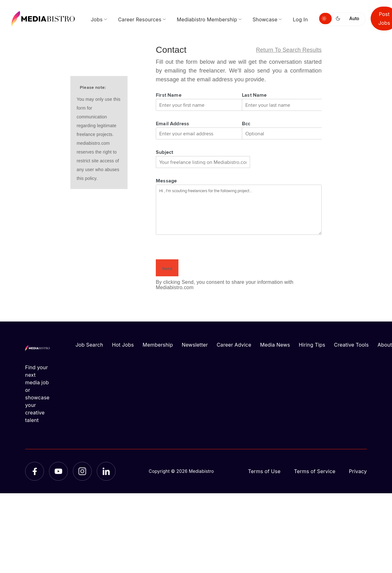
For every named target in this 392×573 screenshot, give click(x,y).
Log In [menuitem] (300, 19)
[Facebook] (35, 471)
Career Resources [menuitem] (140, 19)
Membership (158, 345)
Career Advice (234, 345)
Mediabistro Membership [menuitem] (207, 19)
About (385, 345)
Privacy (358, 471)
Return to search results (289, 50)
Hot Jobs (123, 345)
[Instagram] (82, 471)
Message (166, 181)
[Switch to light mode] (325, 19)
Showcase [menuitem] (265, 19)
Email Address (172, 123)
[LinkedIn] (106, 471)
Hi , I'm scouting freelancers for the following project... (239, 210)
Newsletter (195, 345)
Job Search (90, 345)
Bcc (246, 123)
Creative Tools (351, 345)
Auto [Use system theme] (354, 18)
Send (167, 268)
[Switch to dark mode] (339, 19)
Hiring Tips (312, 345)
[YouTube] (58, 471)
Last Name (254, 95)
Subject (164, 152)
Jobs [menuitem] (97, 19)
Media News (275, 345)
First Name (169, 95)
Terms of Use (264, 471)
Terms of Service (315, 471)
